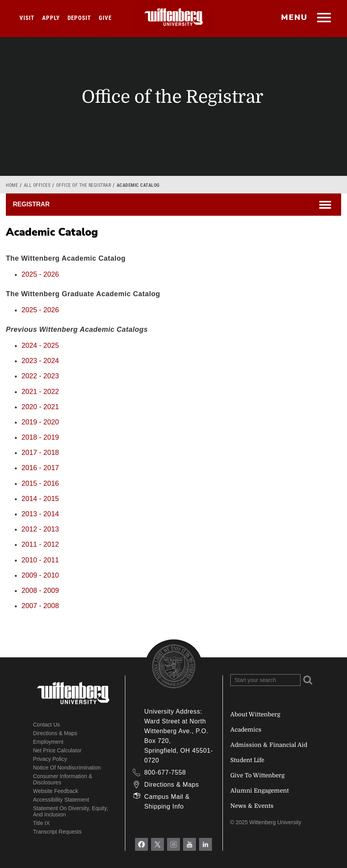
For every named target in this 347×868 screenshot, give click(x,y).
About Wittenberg (255, 714)
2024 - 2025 (40, 345)
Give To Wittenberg (257, 775)
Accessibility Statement (61, 800)
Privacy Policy (50, 759)
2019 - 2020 (40, 422)
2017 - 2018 (40, 453)
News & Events (252, 806)
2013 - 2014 (40, 514)
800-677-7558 (165, 772)
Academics (246, 730)
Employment (48, 742)
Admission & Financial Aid (269, 745)
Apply (51, 18)
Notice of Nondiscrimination (67, 768)
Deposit (79, 18)
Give (105, 18)
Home (12, 185)
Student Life (247, 760)
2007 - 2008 (40, 606)
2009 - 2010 (40, 575)
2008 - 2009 (40, 591)
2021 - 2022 (40, 392)
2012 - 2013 (40, 529)
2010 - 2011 (40, 560)
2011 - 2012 (40, 544)
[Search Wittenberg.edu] (265, 680)
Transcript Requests (58, 832)
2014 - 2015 (40, 499)
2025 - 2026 (40, 274)
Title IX (42, 823)
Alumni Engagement (260, 791)
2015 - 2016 (40, 483)
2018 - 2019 (40, 437)
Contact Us (47, 725)
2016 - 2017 (40, 468)
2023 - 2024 (40, 361)
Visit (27, 18)
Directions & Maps (55, 733)
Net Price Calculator (58, 750)
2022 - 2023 (40, 376)
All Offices (37, 185)
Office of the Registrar (84, 185)
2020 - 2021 (40, 407)
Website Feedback (56, 791)
